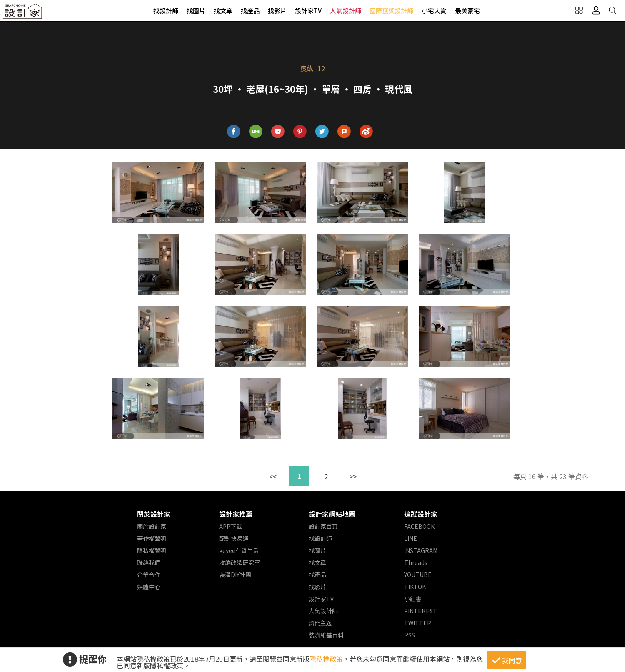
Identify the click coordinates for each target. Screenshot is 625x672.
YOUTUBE (418, 575)
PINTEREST (421, 611)
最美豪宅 (467, 11)
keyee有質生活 (239, 550)
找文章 (223, 11)
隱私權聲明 (152, 550)
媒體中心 (149, 587)
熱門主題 (320, 623)
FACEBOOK (419, 526)
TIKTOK (415, 587)
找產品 (250, 11)
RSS (410, 635)
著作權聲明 (152, 538)
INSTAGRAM (421, 550)
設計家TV (308, 11)
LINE (411, 538)
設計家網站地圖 (332, 514)
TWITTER (418, 623)
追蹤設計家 (421, 514)
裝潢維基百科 (326, 635)
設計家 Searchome (23, 14)
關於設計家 (154, 514)
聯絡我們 (149, 562)
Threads (416, 562)
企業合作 (149, 575)
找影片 (277, 11)
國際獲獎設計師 (391, 11)
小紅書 (413, 599)
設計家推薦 (236, 514)
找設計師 (166, 11)
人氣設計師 (346, 11)
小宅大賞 (434, 11)
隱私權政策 (326, 659)
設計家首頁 (323, 526)
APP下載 (231, 526)
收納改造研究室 (240, 562)
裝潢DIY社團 (235, 575)
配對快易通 (234, 538)
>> (353, 476)
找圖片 (196, 11)
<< (273, 476)
